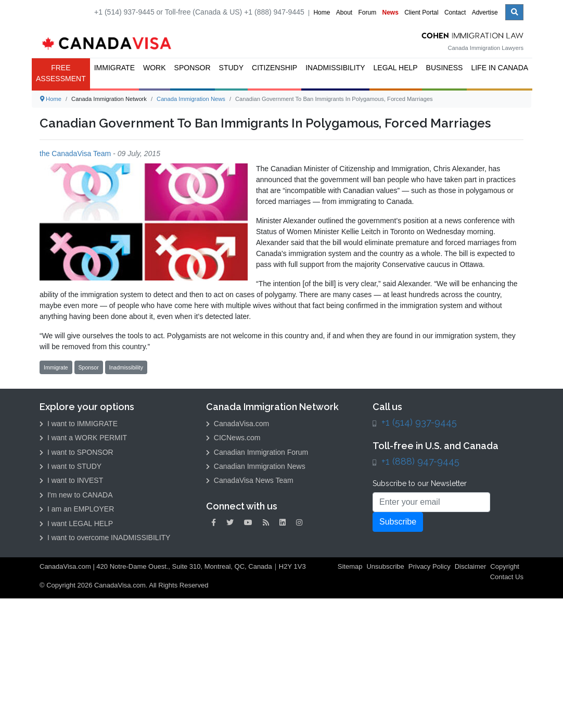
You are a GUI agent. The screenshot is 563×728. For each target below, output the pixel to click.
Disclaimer (471, 566)
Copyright (505, 566)
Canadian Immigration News (256, 466)
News (391, 12)
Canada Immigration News (191, 99)
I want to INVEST (71, 480)
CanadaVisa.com (238, 424)
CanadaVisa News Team (250, 480)
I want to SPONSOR (76, 452)
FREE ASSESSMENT (61, 73)
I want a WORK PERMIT (83, 438)
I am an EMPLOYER (77, 509)
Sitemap (350, 566)
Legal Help (396, 68)
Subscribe (398, 522)
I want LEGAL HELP (76, 523)
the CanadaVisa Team (75, 154)
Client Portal (421, 12)
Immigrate (114, 68)
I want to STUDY (71, 466)
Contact (455, 12)
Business (445, 68)
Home (322, 12)
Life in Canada (500, 68)
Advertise (485, 12)
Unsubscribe (385, 566)
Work (155, 68)
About (344, 12)
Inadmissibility (335, 68)
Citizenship (274, 68)
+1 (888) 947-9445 (420, 461)
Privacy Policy (430, 566)
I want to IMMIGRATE (79, 424)
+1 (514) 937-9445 (419, 422)
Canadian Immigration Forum (257, 452)
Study (231, 68)
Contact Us (507, 577)
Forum (367, 12)
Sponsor (193, 68)
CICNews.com (233, 438)
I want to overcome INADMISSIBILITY (105, 538)
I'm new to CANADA (76, 495)
